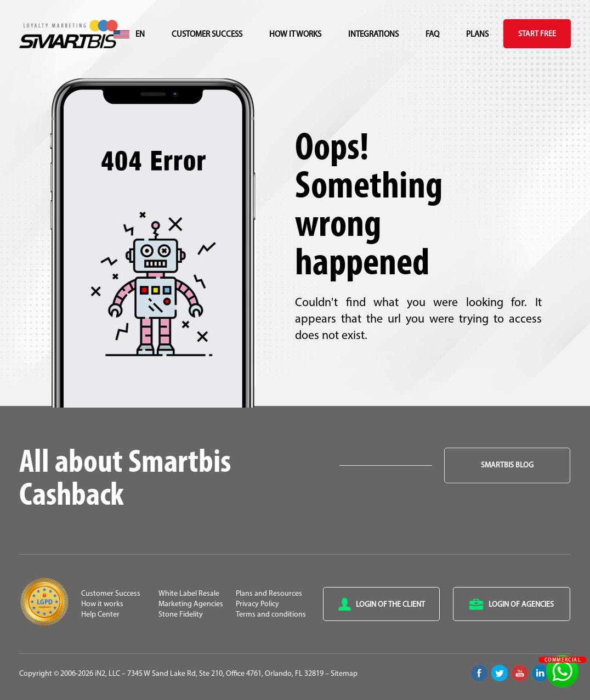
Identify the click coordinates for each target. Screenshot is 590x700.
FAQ (432, 35)
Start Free (537, 34)
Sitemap (344, 674)
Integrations (373, 35)
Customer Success (207, 35)
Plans (477, 35)
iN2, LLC (107, 674)
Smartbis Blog (507, 465)
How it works (295, 35)
